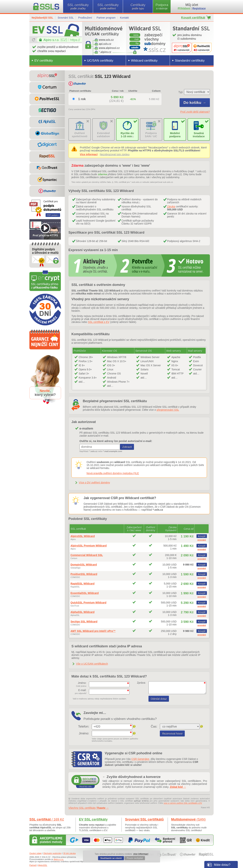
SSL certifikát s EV (99, 322)
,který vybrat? (45, 393)
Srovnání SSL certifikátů (144, 819)
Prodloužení (85, 18)
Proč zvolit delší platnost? (195, 112)
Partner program (106, 18)
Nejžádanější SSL (42, 18)
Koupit (202, 536)
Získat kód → (178, 787)
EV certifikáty (44, 61)
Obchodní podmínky (52, 853)
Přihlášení (184, 8)
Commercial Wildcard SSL (87, 555)
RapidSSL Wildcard (83, 584)
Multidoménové (188, 819)
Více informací (89, 154)
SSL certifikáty (78, 6)
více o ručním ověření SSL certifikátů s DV (183, 803)
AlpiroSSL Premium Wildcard (89, 546)
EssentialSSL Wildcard (85, 593)
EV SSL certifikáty (93, 819)
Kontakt (124, 18)
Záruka (171, 206)
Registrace (199, 8)
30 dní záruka (69, 853)
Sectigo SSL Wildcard (84, 622)
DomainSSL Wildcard (84, 565)
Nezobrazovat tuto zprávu (115, 154)
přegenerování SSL (168, 410)
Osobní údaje (35, 853)
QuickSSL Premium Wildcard (88, 603)
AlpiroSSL (43, 865)
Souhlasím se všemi (111, 858)
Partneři (33, 865)
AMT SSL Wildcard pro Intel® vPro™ (93, 631)
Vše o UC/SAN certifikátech (92, 664)
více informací (141, 854)
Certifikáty (138, 6)
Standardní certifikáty (190, 61)
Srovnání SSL (66, 18)
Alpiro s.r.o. (59, 859)
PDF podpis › (53, 215)
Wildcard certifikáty (144, 61)
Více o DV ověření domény (94, 483)
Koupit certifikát (193, 18)
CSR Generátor (140, 759)
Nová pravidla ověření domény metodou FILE (113, 473)
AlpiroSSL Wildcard (83, 536)
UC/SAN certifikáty (100, 61)
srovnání (202, 540)
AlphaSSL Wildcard (83, 612)
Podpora (162, 6)
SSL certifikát (47, 819)
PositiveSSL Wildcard (84, 574)
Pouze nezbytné (135, 858)
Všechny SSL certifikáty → (89, 808)
